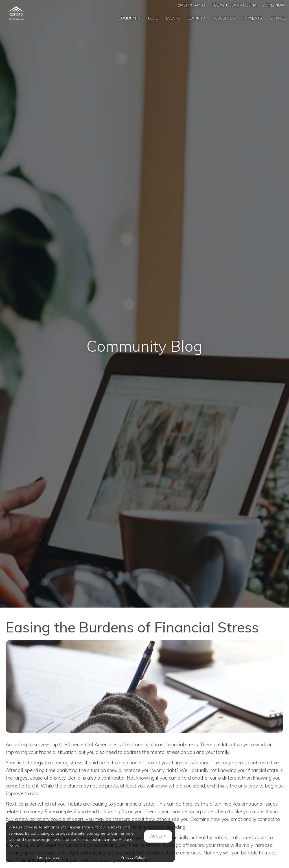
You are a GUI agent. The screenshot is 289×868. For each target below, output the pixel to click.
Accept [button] (158, 836)
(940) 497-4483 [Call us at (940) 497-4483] (191, 5)
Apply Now (274, 5)
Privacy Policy (133, 857)
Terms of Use (48, 857)
